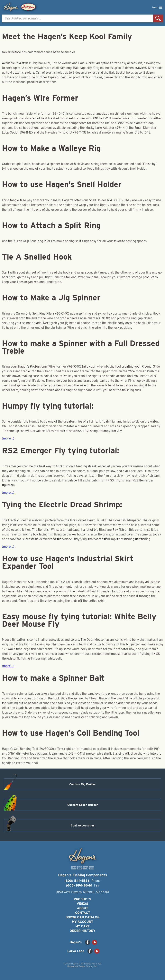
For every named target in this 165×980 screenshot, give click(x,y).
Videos (82, 904)
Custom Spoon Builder (83, 805)
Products (82, 899)
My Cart (82, 926)
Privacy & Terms (76, 966)
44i (95, 966)
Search (158, 18)
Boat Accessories (82, 825)
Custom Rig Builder (83, 784)
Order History (82, 931)
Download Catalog (82, 917)
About (82, 908)
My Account (82, 922)
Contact (83, 913)
